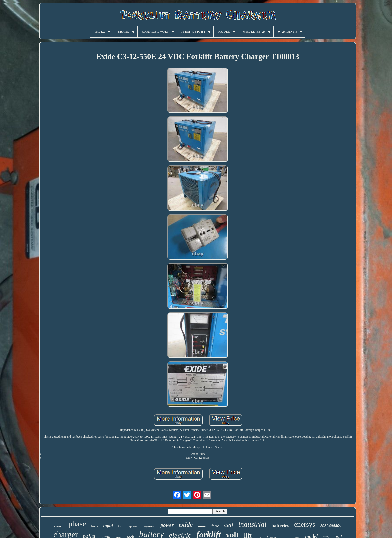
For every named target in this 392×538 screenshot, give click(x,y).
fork (120, 526)
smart (202, 526)
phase (77, 524)
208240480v (331, 526)
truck (95, 526)
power (167, 525)
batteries (280, 526)
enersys (305, 524)
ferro (215, 526)
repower (133, 526)
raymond (149, 526)
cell (229, 525)
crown (59, 526)
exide (186, 525)
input (108, 526)
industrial (252, 524)
